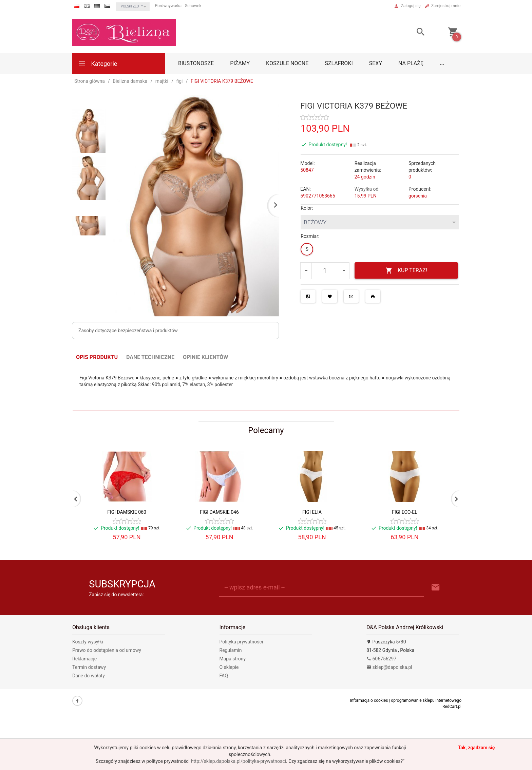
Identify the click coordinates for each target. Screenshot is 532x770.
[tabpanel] (266, 388)
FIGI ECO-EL (404, 512)
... (442, 63)
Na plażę (411, 63)
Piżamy (240, 63)
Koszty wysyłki (88, 642)
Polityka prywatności (241, 642)
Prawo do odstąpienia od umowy (107, 650)
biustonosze (196, 63)
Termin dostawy (89, 667)
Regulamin (231, 650)
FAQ (224, 676)
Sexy (376, 63)
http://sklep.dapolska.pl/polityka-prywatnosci (239, 761)
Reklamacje (84, 659)
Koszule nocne (287, 63)
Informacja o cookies (369, 700)
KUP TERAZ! (406, 271)
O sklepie (229, 667)
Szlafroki (339, 63)
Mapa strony (233, 659)
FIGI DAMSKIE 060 (127, 512)
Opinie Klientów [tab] (205, 357)
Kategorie (97, 63)
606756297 (381, 659)
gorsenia (418, 196)
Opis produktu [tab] (97, 357)
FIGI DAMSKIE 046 (219, 512)
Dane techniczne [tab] (150, 357)
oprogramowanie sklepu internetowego (426, 700)
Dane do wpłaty (89, 676)
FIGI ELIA (312, 512)
